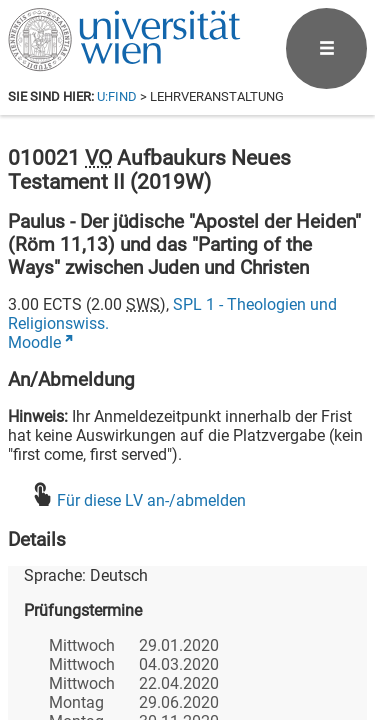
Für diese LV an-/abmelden (151, 500)
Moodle (34, 342)
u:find (117, 96)
